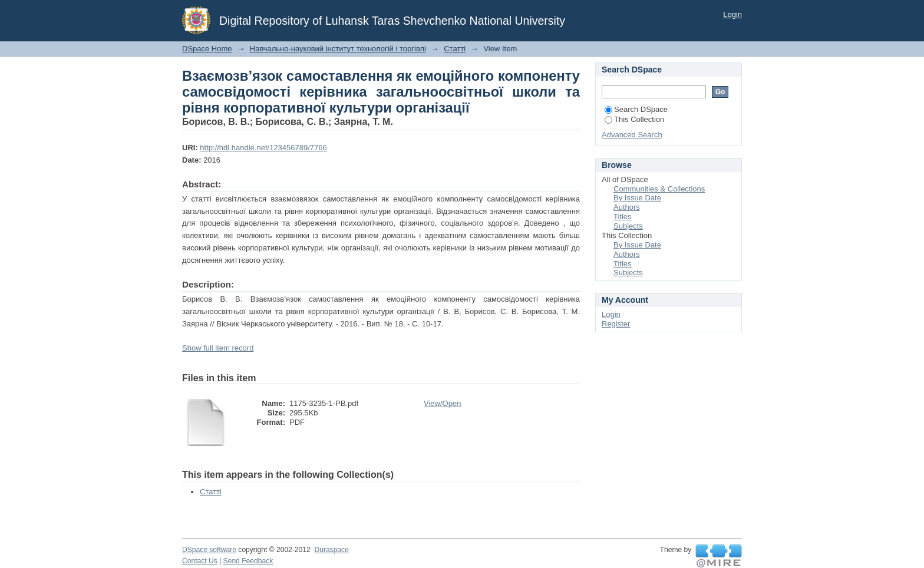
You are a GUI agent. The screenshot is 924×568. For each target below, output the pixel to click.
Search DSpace (636, 109)
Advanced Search (632, 135)
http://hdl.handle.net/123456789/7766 (263, 148)
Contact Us (200, 561)
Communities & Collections (659, 189)
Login (732, 14)
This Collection (634, 119)
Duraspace (331, 550)
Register (616, 324)
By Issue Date (637, 198)
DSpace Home (207, 49)
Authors (627, 207)
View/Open (442, 403)
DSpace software (209, 550)
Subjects (628, 226)
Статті (455, 49)
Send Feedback (248, 561)
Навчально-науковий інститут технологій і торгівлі (338, 49)
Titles (623, 217)
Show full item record (218, 348)
